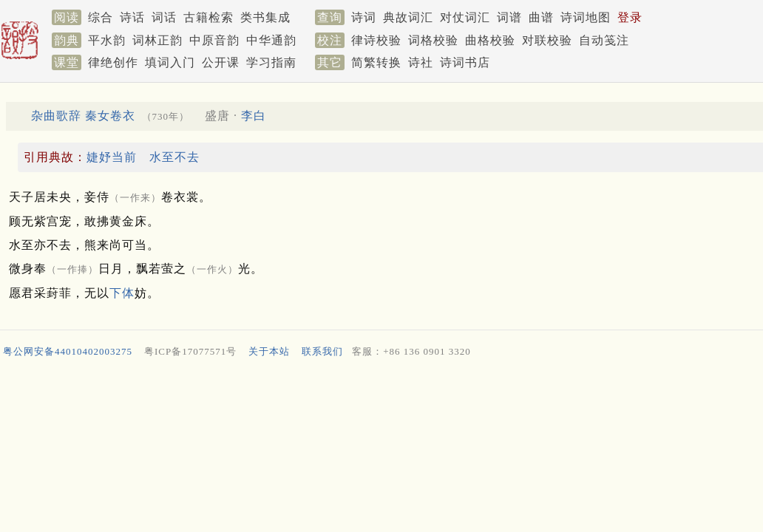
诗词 (364, 17)
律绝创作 (113, 62)
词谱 (509, 17)
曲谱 (541, 17)
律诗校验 (376, 40)
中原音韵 (214, 40)
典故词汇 (408, 17)
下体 (122, 293)
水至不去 (174, 157)
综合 (101, 17)
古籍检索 (208, 17)
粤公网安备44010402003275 (68, 351)
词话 (164, 17)
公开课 (221, 62)
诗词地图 (586, 17)
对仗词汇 (465, 17)
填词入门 (170, 62)
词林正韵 (157, 40)
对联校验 (547, 40)
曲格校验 (490, 40)
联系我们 (322, 351)
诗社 (421, 62)
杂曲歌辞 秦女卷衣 (83, 116)
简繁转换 (376, 62)
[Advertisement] (376, 403)
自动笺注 (604, 40)
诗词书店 (465, 62)
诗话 (132, 17)
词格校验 (433, 40)
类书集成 (265, 17)
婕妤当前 (112, 157)
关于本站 (269, 351)
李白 (254, 116)
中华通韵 (271, 40)
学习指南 (271, 62)
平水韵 (107, 40)
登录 (630, 17)
